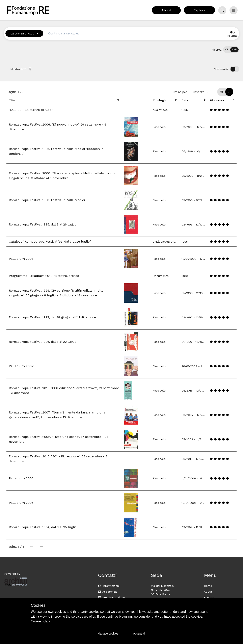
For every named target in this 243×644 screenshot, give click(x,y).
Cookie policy (40, 621)
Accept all (139, 634)
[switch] (231, 50)
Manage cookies (108, 634)
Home (208, 586)
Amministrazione (111, 597)
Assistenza (107, 592)
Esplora (199, 10)
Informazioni (109, 586)
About (166, 10)
